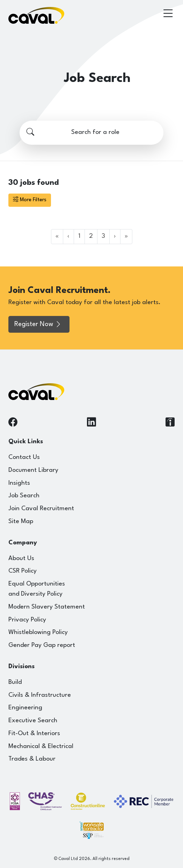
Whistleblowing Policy (38, 632)
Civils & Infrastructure (40, 695)
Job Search (24, 496)
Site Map (21, 522)
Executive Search (33, 721)
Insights (19, 483)
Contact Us (24, 457)
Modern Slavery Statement (47, 607)
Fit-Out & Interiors (34, 734)
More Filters (30, 200)
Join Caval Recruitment (41, 509)
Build (15, 682)
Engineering (25, 708)
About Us (21, 558)
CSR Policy (23, 571)
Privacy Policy (27, 620)
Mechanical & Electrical (41, 746)
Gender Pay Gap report (42, 645)
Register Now (38, 324)
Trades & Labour (32, 759)
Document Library (33, 470)
